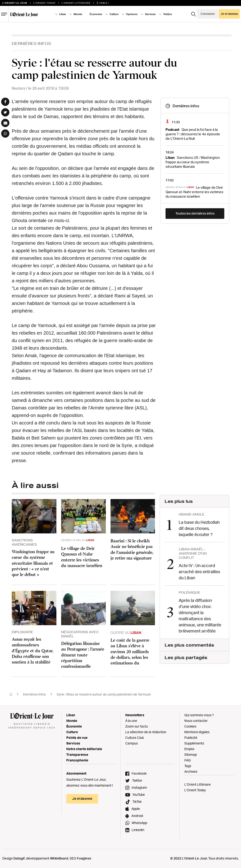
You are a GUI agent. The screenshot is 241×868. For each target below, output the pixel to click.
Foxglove (84, 858)
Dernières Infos (32, 43)
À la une (131, 721)
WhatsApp (139, 823)
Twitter (137, 780)
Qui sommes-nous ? (199, 715)
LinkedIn (138, 830)
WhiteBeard (59, 858)
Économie (96, 14)
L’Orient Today (195, 790)
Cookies (190, 726)
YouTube (139, 794)
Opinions (132, 14)
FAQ (188, 760)
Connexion (208, 14)
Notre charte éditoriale (84, 749)
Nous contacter (196, 721)
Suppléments (194, 743)
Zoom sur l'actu (137, 726)
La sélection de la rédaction (146, 732)
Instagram (139, 787)
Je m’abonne (229, 14)
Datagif (19, 858)
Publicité (191, 738)
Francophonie (77, 760)
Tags (188, 766)
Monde (78, 14)
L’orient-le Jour (15, 3)
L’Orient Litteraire (76, 3)
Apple (136, 809)
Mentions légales (197, 732)
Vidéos (168, 14)
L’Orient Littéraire (198, 784)
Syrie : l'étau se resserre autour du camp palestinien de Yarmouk (104, 694)
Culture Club (135, 738)
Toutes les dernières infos (195, 213)
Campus (132, 743)
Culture (114, 14)
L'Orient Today (45, 3)
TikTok (137, 802)
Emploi (189, 749)
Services (150, 14)
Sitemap (191, 754)
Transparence (77, 754)
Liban (63, 14)
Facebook (139, 773)
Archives (191, 771)
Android (137, 816)
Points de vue (77, 738)
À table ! (103, 3)
